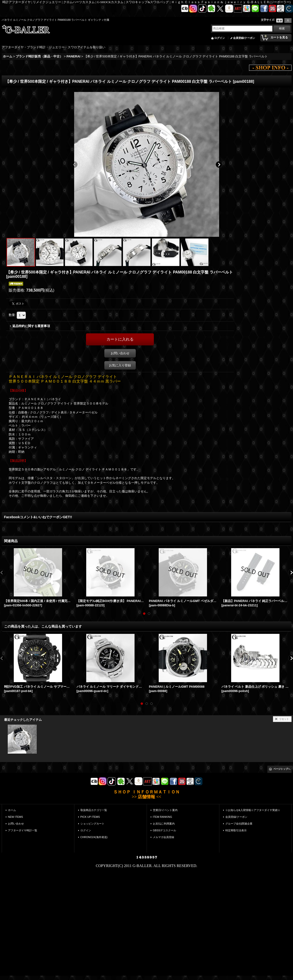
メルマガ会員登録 (164, 837)
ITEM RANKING (163, 817)
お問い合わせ (120, 353)
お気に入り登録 (120, 365)
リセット (284, 719)
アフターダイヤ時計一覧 (23, 830)
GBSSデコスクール (165, 830)
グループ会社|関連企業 (239, 824)
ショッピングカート (92, 824)
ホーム (12, 810)
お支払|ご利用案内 (164, 824)
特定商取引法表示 (236, 830)
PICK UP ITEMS (90, 817)
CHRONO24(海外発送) (94, 837)
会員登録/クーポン (244, 38)
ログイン (220, 38)
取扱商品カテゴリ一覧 (94, 810)
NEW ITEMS (16, 817)
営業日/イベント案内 (165, 810)
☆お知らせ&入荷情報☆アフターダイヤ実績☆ (253, 810)
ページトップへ (282, 769)
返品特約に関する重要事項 (31, 326)
